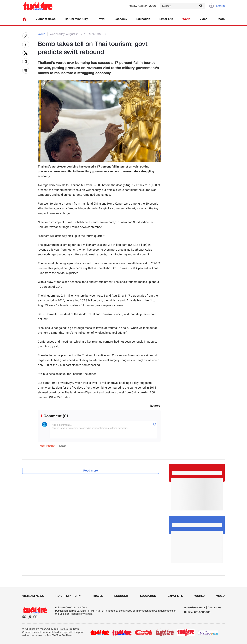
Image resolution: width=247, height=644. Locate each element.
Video (204, 19)
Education (143, 19)
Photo (221, 19)
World (186, 19)
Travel (101, 19)
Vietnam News (46, 19)
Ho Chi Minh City (76, 19)
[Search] (183, 6)
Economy (121, 19)
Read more (91, 471)
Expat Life (166, 19)
